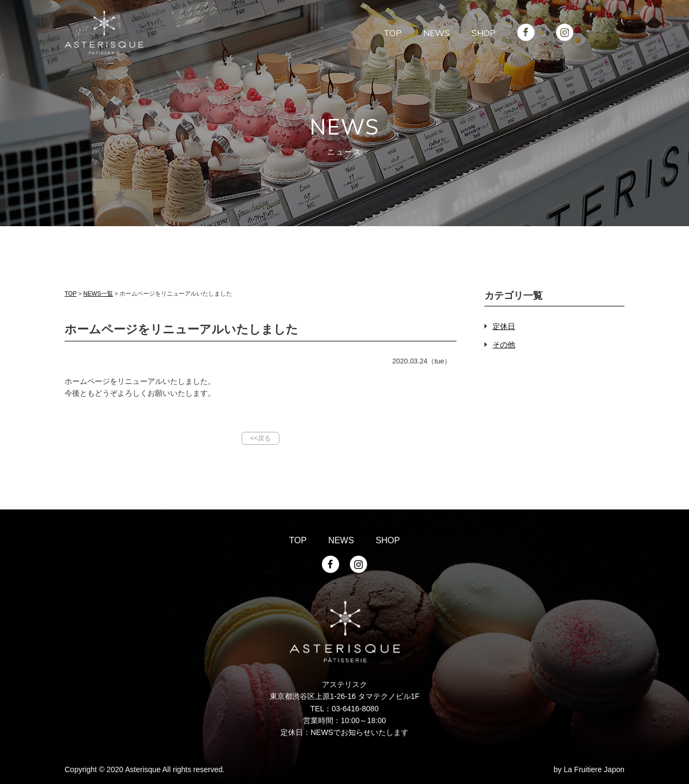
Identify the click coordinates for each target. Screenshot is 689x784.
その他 (504, 345)
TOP (71, 293)
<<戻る (261, 438)
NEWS (341, 540)
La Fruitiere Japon (594, 769)
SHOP (388, 540)
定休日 (504, 326)
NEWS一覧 (98, 293)
